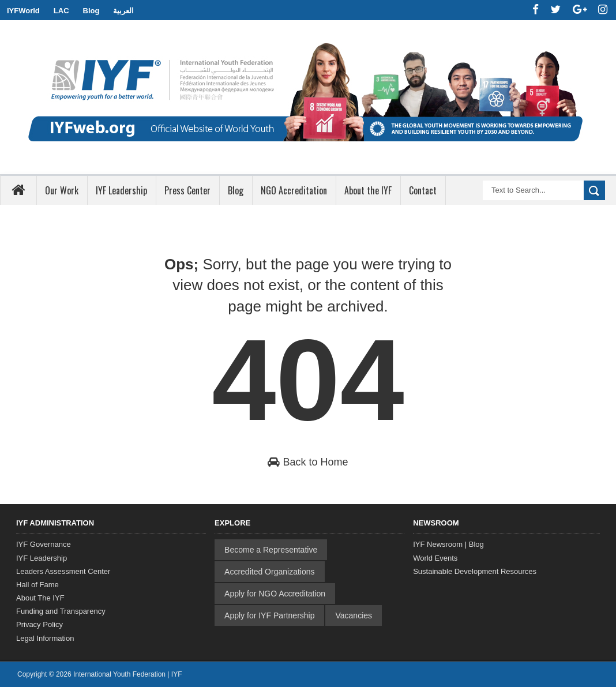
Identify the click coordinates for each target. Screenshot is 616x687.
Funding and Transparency (61, 611)
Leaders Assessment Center (63, 571)
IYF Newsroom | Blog (448, 544)
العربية (123, 11)
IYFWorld (23, 11)
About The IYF (40, 598)
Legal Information (45, 638)
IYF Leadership (42, 558)
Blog (91, 11)
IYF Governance (44, 544)
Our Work (62, 190)
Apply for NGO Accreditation (275, 594)
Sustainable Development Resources (475, 571)
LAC (61, 11)
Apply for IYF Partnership (269, 615)
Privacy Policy (40, 624)
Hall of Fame (37, 585)
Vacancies (354, 615)
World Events (435, 558)
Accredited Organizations (269, 572)
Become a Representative (271, 550)
